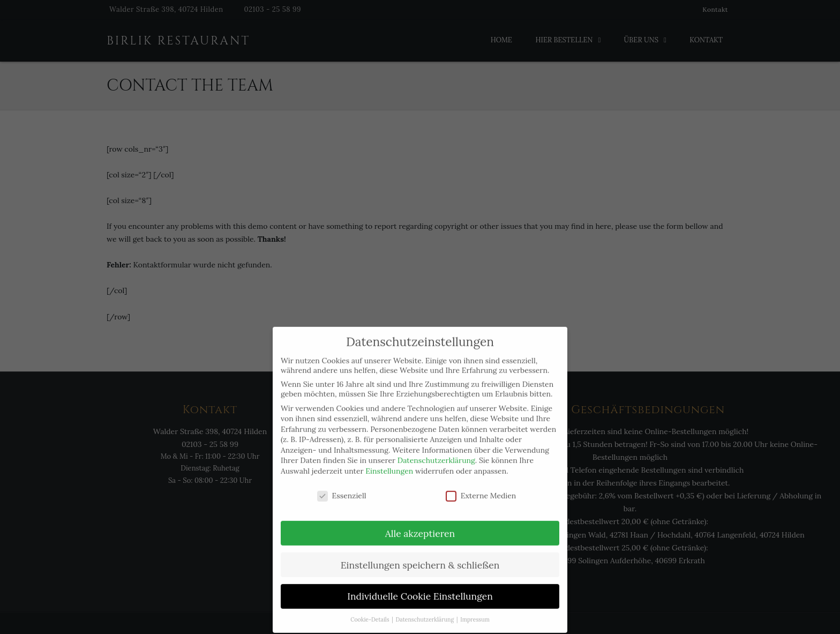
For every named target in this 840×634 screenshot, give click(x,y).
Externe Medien (481, 484)
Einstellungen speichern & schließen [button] (420, 554)
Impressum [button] (475, 609)
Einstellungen (389, 460)
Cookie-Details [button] (370, 609)
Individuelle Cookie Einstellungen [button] (420, 585)
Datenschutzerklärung (436, 450)
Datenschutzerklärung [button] (426, 609)
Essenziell (342, 484)
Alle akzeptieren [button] (420, 522)
